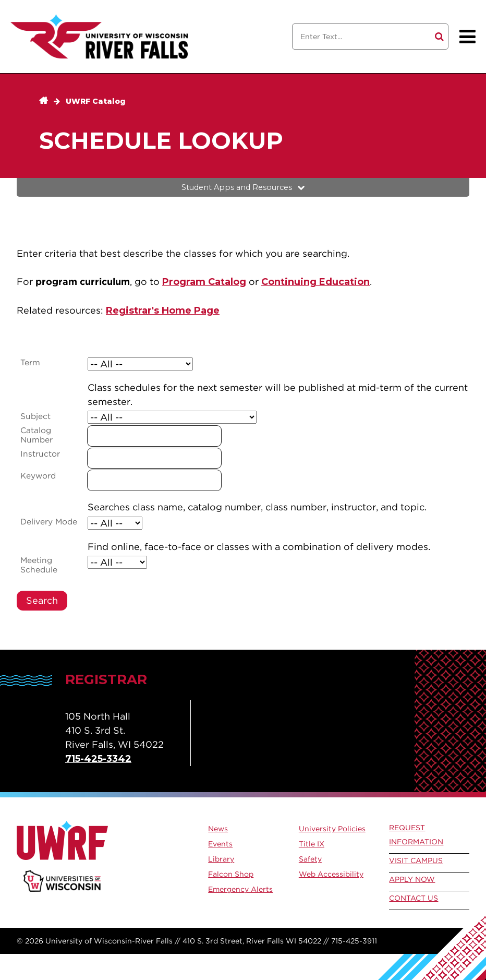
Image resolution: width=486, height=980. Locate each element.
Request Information (416, 835)
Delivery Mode (49, 522)
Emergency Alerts (240, 889)
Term (30, 363)
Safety (310, 859)
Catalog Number (37, 435)
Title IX (312, 844)
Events (220, 844)
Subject (35, 416)
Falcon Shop (231, 874)
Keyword (38, 476)
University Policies (332, 829)
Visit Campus (416, 861)
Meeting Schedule (39, 565)
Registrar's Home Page (163, 310)
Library (221, 859)
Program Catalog (204, 282)
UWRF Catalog (96, 101)
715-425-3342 (98, 759)
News (218, 829)
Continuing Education (315, 282)
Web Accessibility (331, 874)
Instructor (40, 454)
